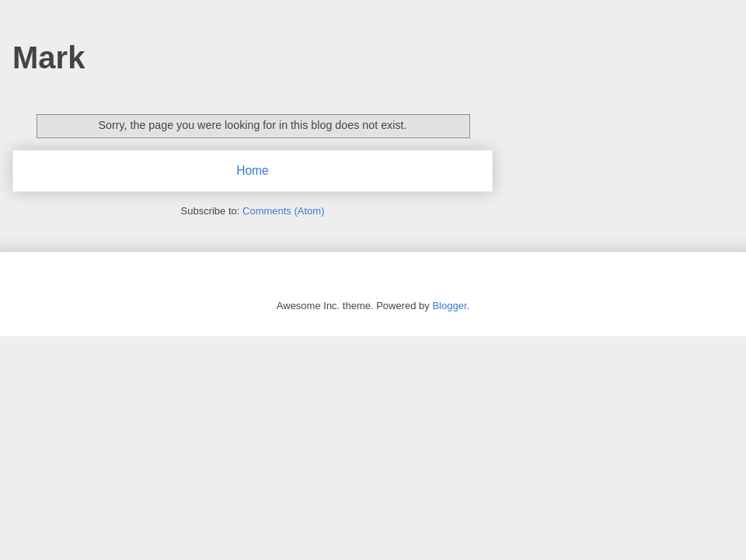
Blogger (449, 306)
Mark (49, 57)
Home (253, 170)
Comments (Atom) (283, 211)
